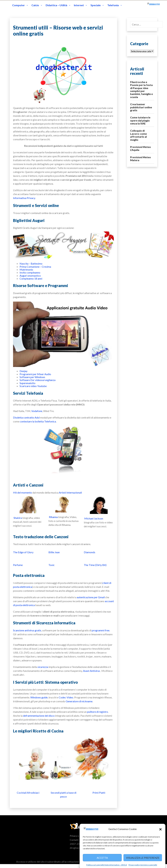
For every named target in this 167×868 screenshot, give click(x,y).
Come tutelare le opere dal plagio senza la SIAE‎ (140, 120)
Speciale (96, 5)
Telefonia (113, 5)
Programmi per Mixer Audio (35, 374)
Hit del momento (23, 492)
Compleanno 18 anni (31, 278)
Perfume (18, 565)
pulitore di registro (98, 712)
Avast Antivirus (91, 671)
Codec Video (66, 697)
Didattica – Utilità (56, 5)
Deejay (23, 371)
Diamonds (90, 552)
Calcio (35, 5)
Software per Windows (32, 377)
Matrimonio (26, 270)
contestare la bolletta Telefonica (38, 421)
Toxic (52, 565)
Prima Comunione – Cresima (35, 267)
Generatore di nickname (79, 701)
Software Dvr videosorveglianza (38, 380)
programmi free (101, 630)
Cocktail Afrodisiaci (28, 793)
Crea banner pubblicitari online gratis (141, 107)
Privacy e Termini (78, 836)
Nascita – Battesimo (31, 263)
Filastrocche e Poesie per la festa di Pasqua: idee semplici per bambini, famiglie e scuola (141, 89)
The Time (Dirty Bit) (95, 565)
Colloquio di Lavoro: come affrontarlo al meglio (138, 135)
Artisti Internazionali (70, 492)
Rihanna (53, 517)
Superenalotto (27, 383)
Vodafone (37, 411)
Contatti (74, 840)
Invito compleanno (30, 272)
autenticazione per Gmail (91, 597)
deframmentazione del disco (39, 716)
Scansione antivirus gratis (27, 630)
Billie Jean (54, 552)
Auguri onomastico (30, 276)
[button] (160, 841)
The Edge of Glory (23, 552)
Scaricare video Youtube (33, 386)
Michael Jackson (94, 518)
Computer (19, 5)
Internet (79, 5)
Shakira (18, 518)
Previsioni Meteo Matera (140, 159)
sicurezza (43, 667)
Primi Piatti (99, 793)
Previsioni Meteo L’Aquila (140, 148)
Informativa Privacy (24, 198)
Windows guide (39, 697)
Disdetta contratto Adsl (26, 417)
